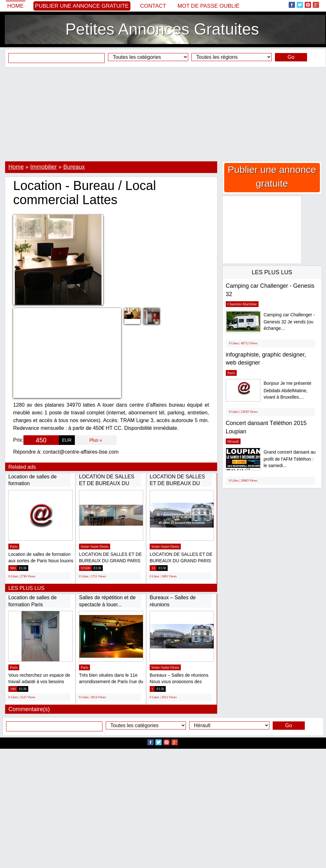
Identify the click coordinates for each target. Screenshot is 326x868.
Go (291, 57)
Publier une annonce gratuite (82, 6)
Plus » (96, 440)
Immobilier (44, 167)
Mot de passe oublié (209, 6)
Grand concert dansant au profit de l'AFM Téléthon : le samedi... (290, 459)
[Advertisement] (163, 114)
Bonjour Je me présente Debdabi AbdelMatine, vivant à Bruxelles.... (288, 390)
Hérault (233, 441)
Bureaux (74, 167)
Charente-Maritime (242, 304)
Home (16, 6)
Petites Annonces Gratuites (162, 29)
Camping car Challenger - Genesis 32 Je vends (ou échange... (289, 322)
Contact (153, 6)
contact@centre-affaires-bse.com (81, 452)
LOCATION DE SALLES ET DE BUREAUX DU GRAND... (107, 484)
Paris (14, 547)
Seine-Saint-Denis (95, 547)
